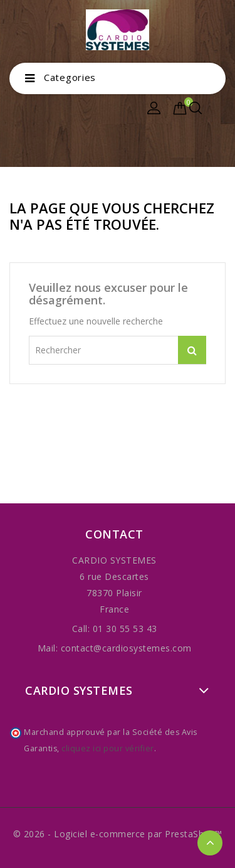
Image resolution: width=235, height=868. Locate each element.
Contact (114, 534)
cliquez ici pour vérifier (108, 748)
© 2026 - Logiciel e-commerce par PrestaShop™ (118, 834)
